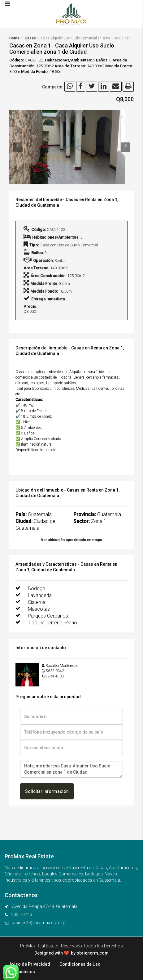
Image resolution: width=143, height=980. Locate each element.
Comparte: (53, 87)
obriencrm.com (93, 953)
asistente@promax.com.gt (39, 923)
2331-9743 (22, 915)
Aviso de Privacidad (30, 964)
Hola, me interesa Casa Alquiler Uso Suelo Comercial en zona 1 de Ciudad (71, 769)
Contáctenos (22, 972)
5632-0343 (55, 671)
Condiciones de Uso (80, 964)
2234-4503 (55, 676)
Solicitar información (47, 791)
